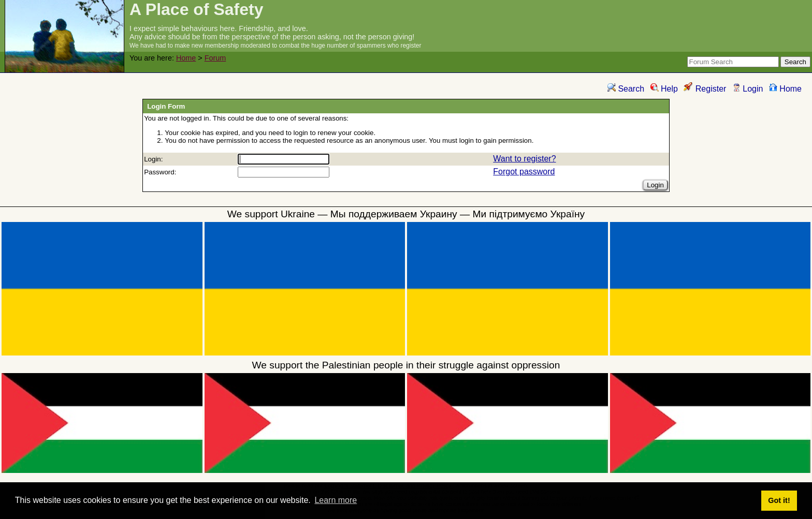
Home (186, 58)
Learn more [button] (336, 500)
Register (705, 89)
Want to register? (524, 159)
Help (664, 89)
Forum (215, 58)
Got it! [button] (779, 500)
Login (748, 89)
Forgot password (524, 172)
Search (626, 89)
